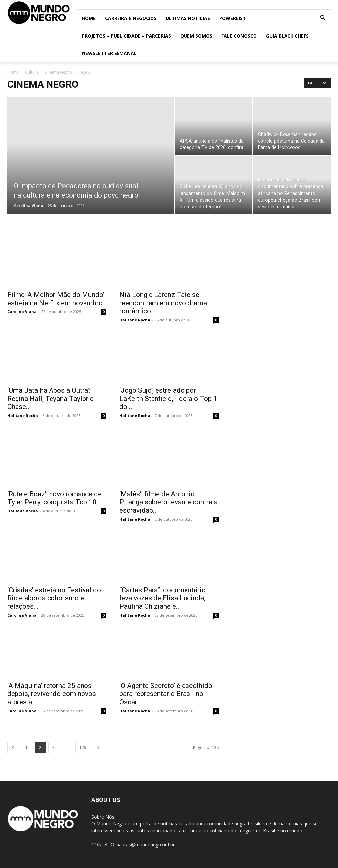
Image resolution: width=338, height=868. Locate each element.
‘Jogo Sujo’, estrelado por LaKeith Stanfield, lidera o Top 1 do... (168, 399)
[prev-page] (13, 747)
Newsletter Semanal (109, 53)
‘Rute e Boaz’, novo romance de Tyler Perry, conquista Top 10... (54, 498)
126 (83, 747)
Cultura (32, 72)
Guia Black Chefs (287, 36)
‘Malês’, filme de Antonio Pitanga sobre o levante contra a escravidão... (169, 502)
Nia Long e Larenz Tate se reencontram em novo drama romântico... (163, 303)
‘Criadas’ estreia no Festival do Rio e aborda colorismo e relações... (54, 598)
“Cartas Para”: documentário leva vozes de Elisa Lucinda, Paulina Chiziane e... (163, 598)
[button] (323, 19)
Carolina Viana (29, 205)
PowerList (233, 18)
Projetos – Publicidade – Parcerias (126, 36)
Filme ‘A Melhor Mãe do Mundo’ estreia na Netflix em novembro (56, 299)
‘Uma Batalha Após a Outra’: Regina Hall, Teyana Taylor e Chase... (51, 399)
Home (89, 18)
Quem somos (196, 36)
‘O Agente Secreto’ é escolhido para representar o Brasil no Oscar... (166, 694)
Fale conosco (239, 36)
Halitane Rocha (135, 320)
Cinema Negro (58, 72)
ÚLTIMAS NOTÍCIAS (188, 18)
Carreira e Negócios (131, 18)
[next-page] (98, 747)
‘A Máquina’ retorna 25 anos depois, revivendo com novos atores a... (52, 694)
